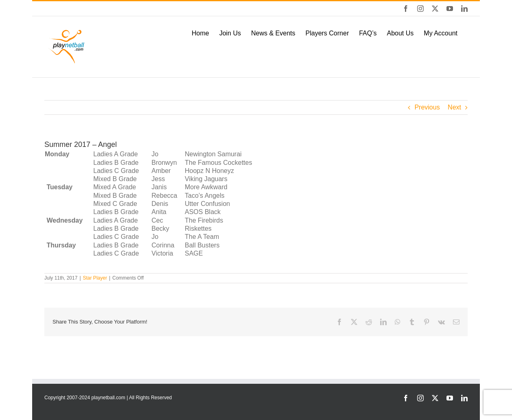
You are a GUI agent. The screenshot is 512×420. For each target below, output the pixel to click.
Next (454, 107)
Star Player (95, 278)
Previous (427, 107)
